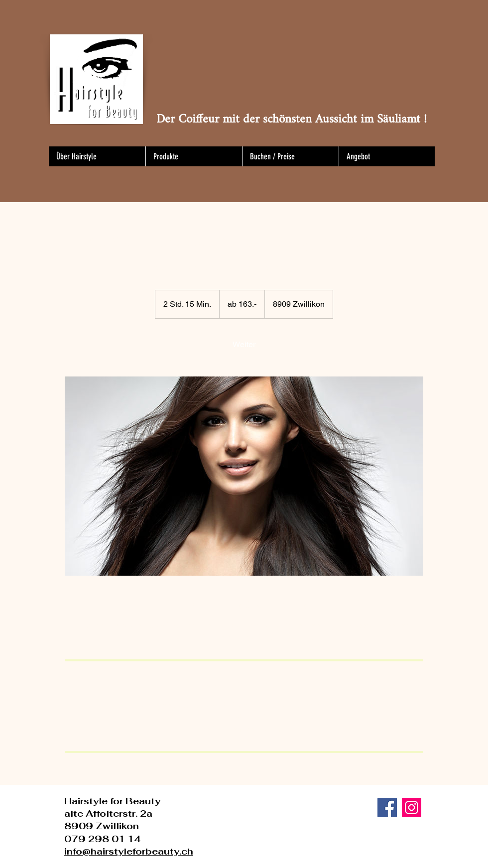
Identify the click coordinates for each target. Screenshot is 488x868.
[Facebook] (387, 807)
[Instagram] (412, 807)
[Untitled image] (244, 476)
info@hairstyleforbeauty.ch (129, 851)
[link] (244, 345)
